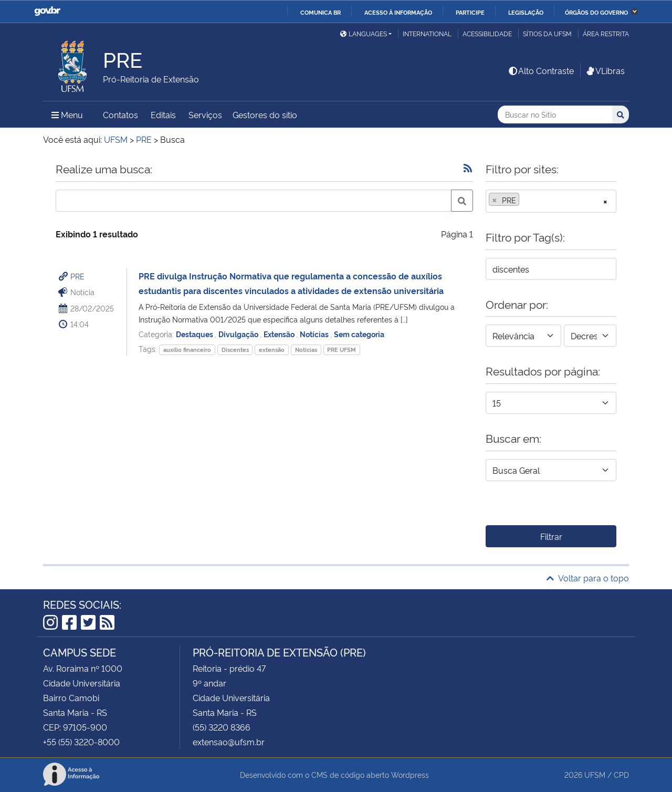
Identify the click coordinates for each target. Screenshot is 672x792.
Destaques (195, 334)
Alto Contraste (541, 70)
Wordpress (410, 774)
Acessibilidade (487, 33)
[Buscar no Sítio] (555, 115)
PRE (77, 276)
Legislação (526, 12)
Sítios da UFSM (547, 33)
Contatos (120, 114)
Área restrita (606, 33)
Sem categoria (359, 334)
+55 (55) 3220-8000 (81, 742)
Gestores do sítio (265, 114)
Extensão (280, 334)
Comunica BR (321, 12)
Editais (163, 114)
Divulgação (239, 334)
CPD (621, 774)
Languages (364, 33)
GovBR (47, 11)
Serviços (205, 114)
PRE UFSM (342, 350)
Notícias (315, 334)
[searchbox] (525, 200)
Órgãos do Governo (596, 12)
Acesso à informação (398, 12)
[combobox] (551, 201)
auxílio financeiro (187, 350)
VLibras (605, 70)
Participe (470, 12)
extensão (272, 350)
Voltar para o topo (588, 578)
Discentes (235, 350)
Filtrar (551, 536)
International (427, 33)
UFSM (595, 774)
